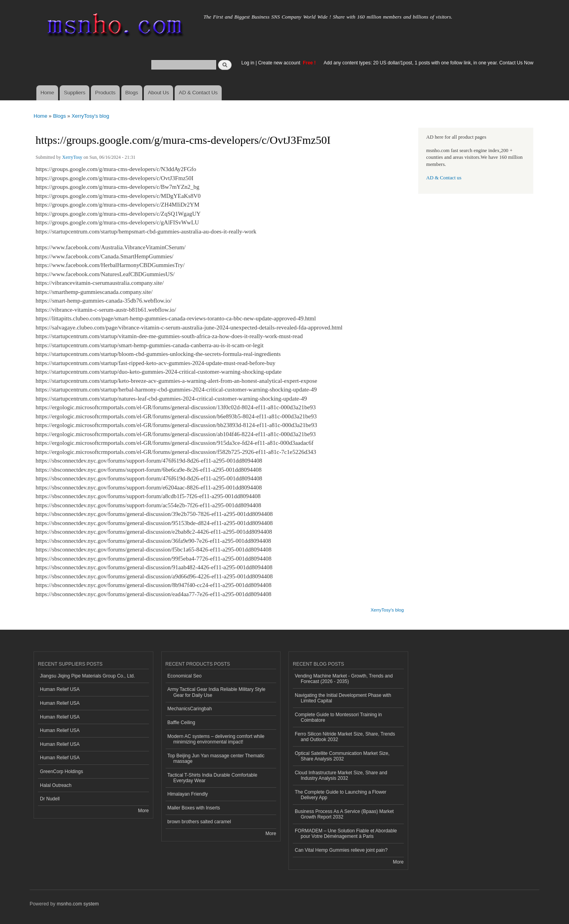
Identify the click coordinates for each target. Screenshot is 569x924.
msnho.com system (78, 904)
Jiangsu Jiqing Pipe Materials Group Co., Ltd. (87, 676)
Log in (248, 63)
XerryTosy (72, 157)
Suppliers (75, 93)
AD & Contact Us (198, 93)
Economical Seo (185, 676)
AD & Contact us (444, 178)
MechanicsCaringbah (190, 709)
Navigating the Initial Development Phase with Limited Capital (343, 698)
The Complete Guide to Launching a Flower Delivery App (341, 795)
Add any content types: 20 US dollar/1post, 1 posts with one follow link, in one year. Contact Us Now (429, 63)
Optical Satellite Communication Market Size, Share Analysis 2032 (342, 756)
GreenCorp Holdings (61, 772)
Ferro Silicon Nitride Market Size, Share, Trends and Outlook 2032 (345, 737)
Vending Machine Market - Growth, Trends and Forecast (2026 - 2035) (344, 679)
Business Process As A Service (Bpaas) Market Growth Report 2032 (344, 814)
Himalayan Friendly (188, 794)
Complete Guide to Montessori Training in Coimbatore (338, 717)
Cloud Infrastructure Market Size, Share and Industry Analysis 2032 (341, 775)
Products (105, 93)
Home (47, 93)
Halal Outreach (56, 785)
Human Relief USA (60, 689)
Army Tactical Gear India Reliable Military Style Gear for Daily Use (217, 692)
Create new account (280, 63)
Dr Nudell (50, 799)
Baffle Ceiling (181, 723)
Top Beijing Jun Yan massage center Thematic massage (216, 758)
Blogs (132, 93)
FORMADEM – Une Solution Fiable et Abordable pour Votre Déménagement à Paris (346, 834)
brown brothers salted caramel (199, 822)
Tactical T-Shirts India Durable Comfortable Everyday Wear (213, 778)
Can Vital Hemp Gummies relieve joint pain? (341, 850)
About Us (158, 93)
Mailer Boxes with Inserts (194, 808)
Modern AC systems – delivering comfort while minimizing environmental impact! (216, 739)
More (143, 811)
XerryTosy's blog (90, 116)
